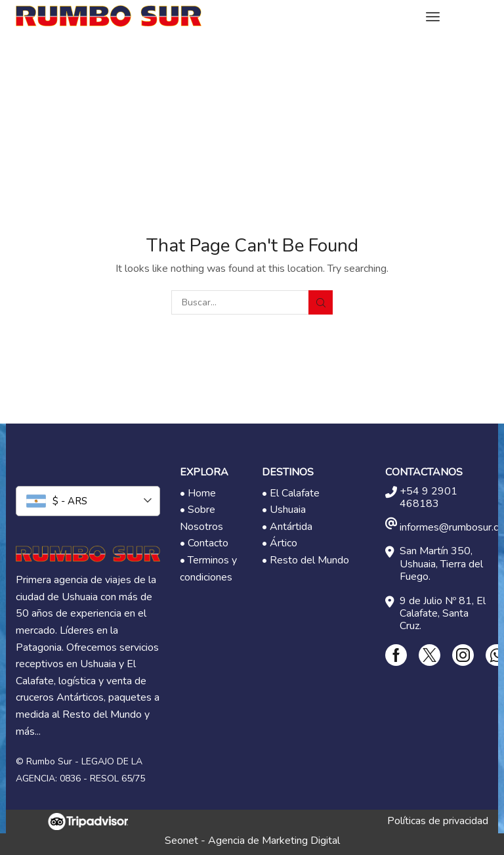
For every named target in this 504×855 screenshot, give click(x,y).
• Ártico (280, 543)
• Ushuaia (284, 510)
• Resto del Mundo (305, 560)
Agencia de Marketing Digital (274, 841)
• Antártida (287, 527)
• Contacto (204, 543)
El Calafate (295, 493)
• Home (198, 493)
